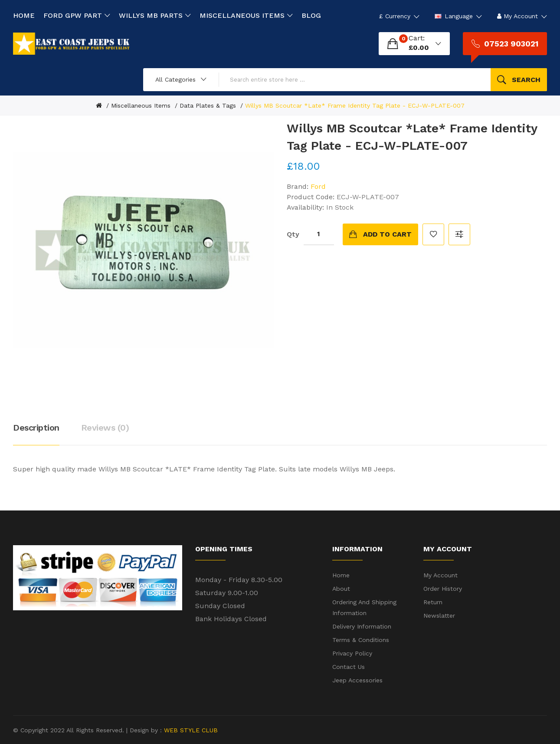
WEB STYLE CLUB (190, 730)
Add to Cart (387, 234)
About (341, 589)
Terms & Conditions (361, 640)
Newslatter (439, 616)
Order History (443, 589)
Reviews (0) (105, 428)
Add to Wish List (433, 234)
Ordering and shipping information (364, 607)
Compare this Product (459, 234)
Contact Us (349, 667)
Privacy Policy (352, 653)
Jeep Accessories (357, 680)
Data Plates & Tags (208, 105)
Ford (318, 186)
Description (36, 428)
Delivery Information (362, 626)
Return (433, 602)
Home (341, 575)
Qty (293, 234)
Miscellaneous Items (141, 105)
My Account (440, 575)
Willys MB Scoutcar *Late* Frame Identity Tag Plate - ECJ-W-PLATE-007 (355, 105)
